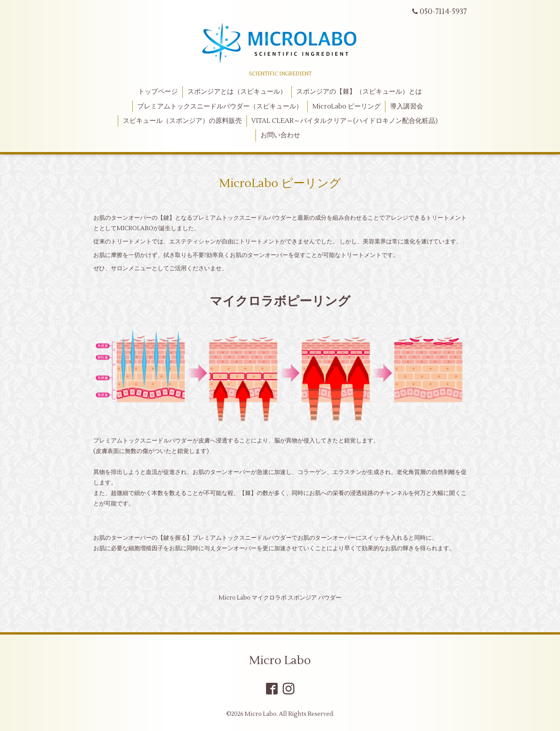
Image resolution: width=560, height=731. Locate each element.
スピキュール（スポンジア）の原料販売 (182, 121)
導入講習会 (407, 107)
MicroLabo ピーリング (346, 107)
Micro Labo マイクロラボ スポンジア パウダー (280, 598)
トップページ (158, 92)
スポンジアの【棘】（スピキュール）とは (359, 92)
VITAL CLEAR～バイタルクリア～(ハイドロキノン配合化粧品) (344, 121)
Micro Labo (280, 660)
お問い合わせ (280, 135)
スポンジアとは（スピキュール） (237, 92)
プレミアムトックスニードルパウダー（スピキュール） (220, 107)
